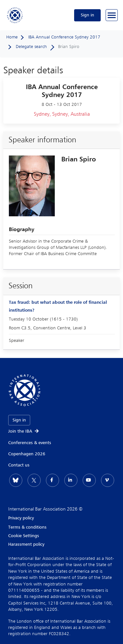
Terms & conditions (27, 527)
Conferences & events (30, 443)
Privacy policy (21, 518)
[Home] (15, 15)
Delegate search (31, 47)
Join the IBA (24, 431)
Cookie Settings (24, 536)
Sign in (87, 15)
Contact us (19, 465)
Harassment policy (26, 544)
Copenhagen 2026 (27, 454)
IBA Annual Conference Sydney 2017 (64, 37)
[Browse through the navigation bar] (112, 15)
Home (12, 37)
